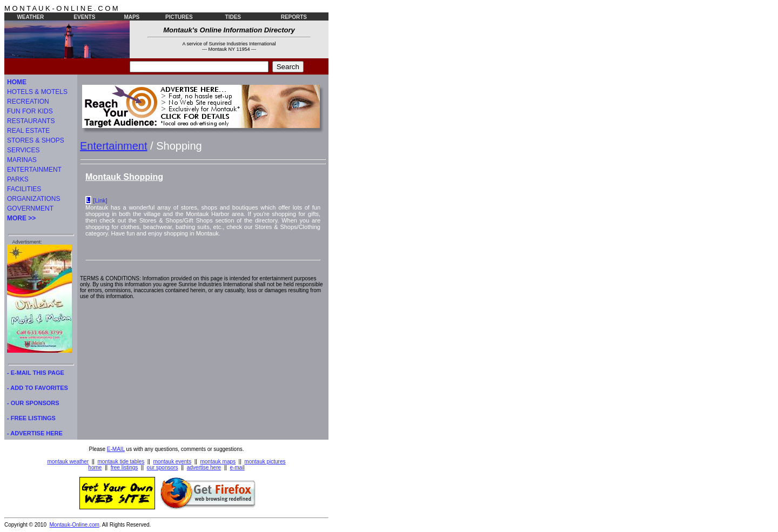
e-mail (237, 467)
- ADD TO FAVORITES (38, 388)
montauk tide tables (121, 462)
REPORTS (294, 17)
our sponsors (163, 467)
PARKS (18, 179)
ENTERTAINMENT (34, 170)
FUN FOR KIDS (30, 111)
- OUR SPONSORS (33, 403)
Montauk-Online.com (75, 525)
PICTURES (179, 17)
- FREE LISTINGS (31, 418)
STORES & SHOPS (36, 140)
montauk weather (68, 462)
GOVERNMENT (30, 208)
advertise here (204, 467)
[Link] (100, 200)
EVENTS (84, 17)
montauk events (173, 462)
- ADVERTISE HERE (35, 433)
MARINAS (22, 160)
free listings (125, 467)
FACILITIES (24, 189)
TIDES (233, 17)
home (95, 467)
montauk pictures (265, 462)
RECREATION (28, 102)
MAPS (132, 17)
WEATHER (30, 17)
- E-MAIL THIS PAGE (36, 373)
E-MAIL (116, 449)
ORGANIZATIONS (33, 199)
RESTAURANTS (31, 121)
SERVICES (23, 150)
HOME (17, 82)
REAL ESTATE (28, 131)
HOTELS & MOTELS (37, 92)
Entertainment (114, 146)
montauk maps (218, 462)
